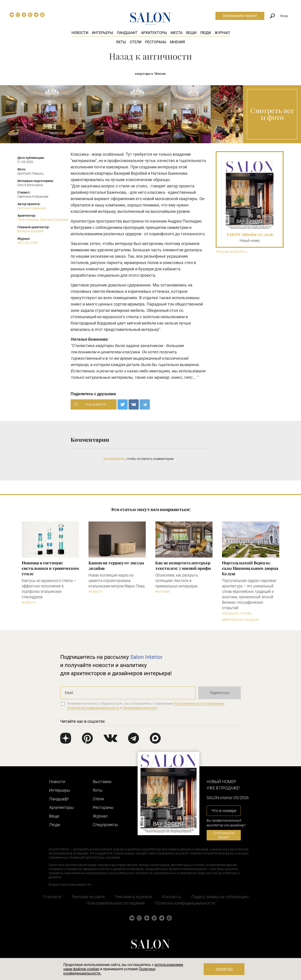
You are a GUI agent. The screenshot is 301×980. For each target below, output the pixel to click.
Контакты (172, 897)
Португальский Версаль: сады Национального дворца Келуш (250, 568)
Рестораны (156, 42)
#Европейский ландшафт (241, 620)
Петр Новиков (28, 220)
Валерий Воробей (30, 231)
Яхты (121, 42)
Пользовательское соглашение (116, 903)
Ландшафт (127, 33)
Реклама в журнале (134, 897)
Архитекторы (154, 33)
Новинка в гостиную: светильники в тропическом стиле (50, 568)
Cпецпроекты (105, 825)
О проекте (52, 897)
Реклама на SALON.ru (231, 252)
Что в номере (224, 811)
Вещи (191, 33)
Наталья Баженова (32, 208)
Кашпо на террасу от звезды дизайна (116, 565)
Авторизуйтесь (114, 459)
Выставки (102, 782)
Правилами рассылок (140, 708)
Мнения (177, 42)
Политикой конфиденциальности (93, 708)
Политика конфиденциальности (185, 903)
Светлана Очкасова (54, 220)
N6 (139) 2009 (27, 243)
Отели (136, 42)
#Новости (29, 603)
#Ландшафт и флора (237, 614)
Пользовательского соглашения (199, 703)
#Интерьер (163, 592)
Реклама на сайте (88, 897)
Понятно (224, 969)
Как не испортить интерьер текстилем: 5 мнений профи (183, 565)
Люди (205, 33)
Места (177, 33)
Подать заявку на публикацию (220, 897)
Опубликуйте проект (240, 16)
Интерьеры (103, 33)
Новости (80, 33)
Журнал (222, 33)
